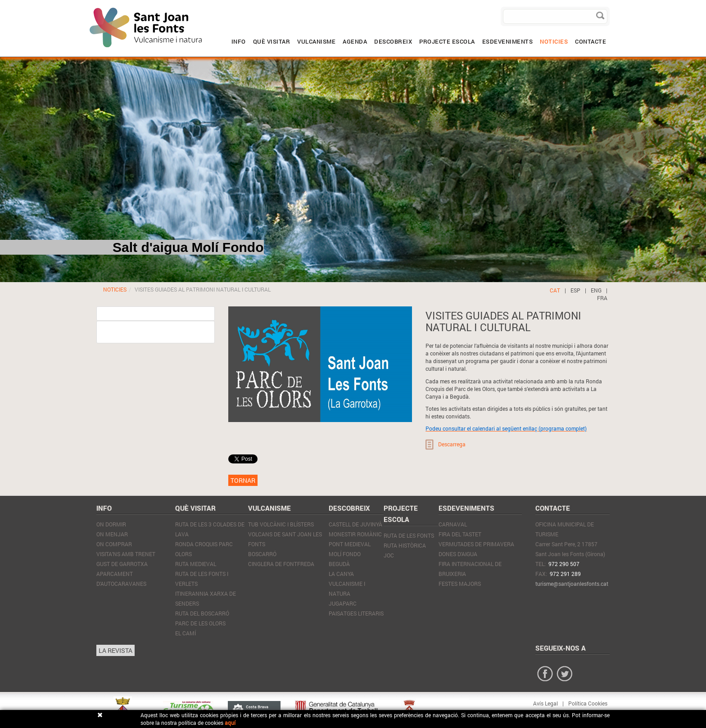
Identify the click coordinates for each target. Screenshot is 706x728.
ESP (575, 290)
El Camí (186, 633)
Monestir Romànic (355, 534)
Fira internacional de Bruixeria (470, 569)
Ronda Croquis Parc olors (204, 549)
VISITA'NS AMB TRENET (126, 554)
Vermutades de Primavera (476, 544)
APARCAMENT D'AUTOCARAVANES (121, 579)
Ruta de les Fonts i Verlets (202, 579)
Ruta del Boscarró (202, 613)
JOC (389, 555)
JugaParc (343, 603)
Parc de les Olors (200, 623)
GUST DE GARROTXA (122, 564)
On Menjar (112, 534)
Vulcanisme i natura (347, 589)
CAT (555, 290)
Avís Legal (545, 703)
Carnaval (453, 524)
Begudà (339, 564)
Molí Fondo (345, 554)
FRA (602, 298)
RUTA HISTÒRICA (405, 545)
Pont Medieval (350, 544)
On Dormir (111, 524)
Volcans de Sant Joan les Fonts (285, 539)
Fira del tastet (460, 534)
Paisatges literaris (356, 613)
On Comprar (114, 544)
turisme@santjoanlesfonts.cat (572, 584)
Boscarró (262, 554)
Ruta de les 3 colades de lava (210, 529)
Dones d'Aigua (458, 554)
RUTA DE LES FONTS (409, 535)
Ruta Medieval (196, 564)
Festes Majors (460, 584)
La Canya (341, 574)
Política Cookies (588, 703)
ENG (596, 290)
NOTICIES (115, 289)
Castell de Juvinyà (355, 524)
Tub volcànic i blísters (281, 524)
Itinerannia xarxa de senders (206, 598)
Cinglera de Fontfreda (281, 564)
